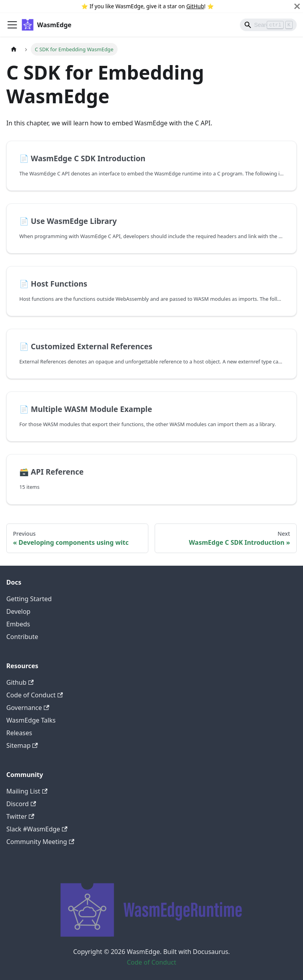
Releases (19, 733)
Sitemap (22, 745)
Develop (18, 611)
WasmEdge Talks (31, 720)
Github (20, 682)
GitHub (195, 6)
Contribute (22, 637)
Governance (28, 708)
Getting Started (29, 599)
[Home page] (14, 49)
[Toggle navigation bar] (12, 25)
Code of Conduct (35, 695)
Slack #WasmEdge (37, 829)
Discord (21, 804)
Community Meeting (40, 842)
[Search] (268, 25)
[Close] (297, 6)
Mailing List (27, 791)
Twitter (20, 816)
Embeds (18, 624)
